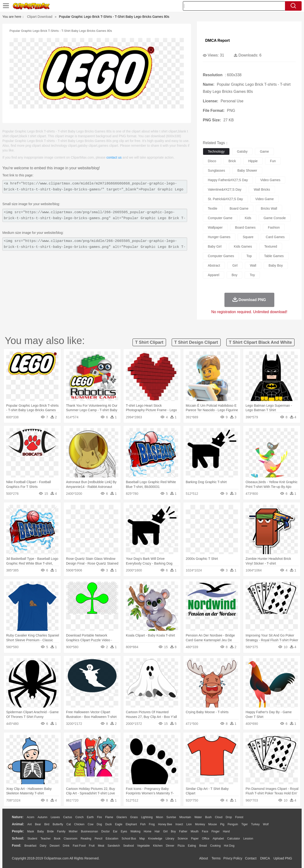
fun (273, 161)
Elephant (131, 824)
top (249, 256)
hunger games (219, 237)
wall (253, 265)
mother (73, 831)
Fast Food (79, 846)
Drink (66, 846)
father (183, 831)
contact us (114, 157)
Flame (109, 817)
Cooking (215, 846)
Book (57, 839)
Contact (251, 858)
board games (245, 227)
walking (135, 831)
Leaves (55, 817)
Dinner (170, 846)
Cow (90, 824)
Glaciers (122, 817)
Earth (90, 817)
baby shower (247, 170)
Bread (203, 846)
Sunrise (171, 817)
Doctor (106, 831)
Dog (99, 824)
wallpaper (215, 227)
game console (275, 218)
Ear (115, 831)
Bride (50, 831)
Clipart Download (40, 17)
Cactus (68, 817)
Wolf (266, 824)
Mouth (195, 831)
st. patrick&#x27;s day (225, 199)
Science (183, 839)
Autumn (42, 817)
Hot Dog (229, 846)
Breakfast (31, 846)
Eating (192, 846)
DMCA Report (217, 40)
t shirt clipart (149, 342)
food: (17, 845)
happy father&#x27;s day (228, 180)
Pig (222, 824)
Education (112, 839)
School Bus (129, 839)
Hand (226, 831)
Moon (160, 817)
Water (198, 817)
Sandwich (114, 846)
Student (32, 839)
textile (213, 208)
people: (18, 831)
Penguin (233, 824)
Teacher (46, 839)
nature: (18, 817)
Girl (165, 831)
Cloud (219, 817)
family (61, 831)
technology (216, 151)
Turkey (255, 824)
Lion (189, 824)
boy (234, 275)
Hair (157, 831)
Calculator (234, 839)
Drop (229, 817)
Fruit (92, 846)
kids (248, 218)
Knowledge (155, 839)
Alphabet (218, 839)
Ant (29, 824)
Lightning (147, 817)
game (264, 151)
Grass (134, 817)
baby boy (276, 265)
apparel (214, 275)
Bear (38, 824)
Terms (216, 858)
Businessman (90, 831)
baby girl (215, 246)
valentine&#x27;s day (225, 189)
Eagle (119, 824)
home (147, 831)
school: (18, 838)
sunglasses (216, 170)
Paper (195, 839)
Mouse (213, 824)
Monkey (200, 824)
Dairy (43, 846)
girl (235, 265)
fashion (274, 227)
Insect (179, 824)
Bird (47, 824)
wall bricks (262, 189)
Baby (40, 831)
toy (252, 275)
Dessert (55, 846)
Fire (99, 817)
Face (205, 831)
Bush (208, 817)
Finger (215, 831)
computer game (220, 218)
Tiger (245, 824)
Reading (86, 839)
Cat (69, 824)
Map (142, 839)
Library (170, 839)
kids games (243, 246)
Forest (239, 817)
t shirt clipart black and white (260, 342)
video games (270, 180)
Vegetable (143, 846)
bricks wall (269, 208)
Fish (143, 824)
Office (206, 839)
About (204, 858)
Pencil (98, 839)
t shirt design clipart (196, 342)
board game (239, 208)
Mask (31, 831)
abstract (214, 265)
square (248, 237)
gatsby (242, 151)
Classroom (70, 839)
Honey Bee (165, 824)
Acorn (31, 817)
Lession (248, 839)
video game (265, 199)
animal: (18, 824)
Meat (101, 846)
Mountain (185, 817)
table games (274, 256)
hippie (253, 161)
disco (212, 161)
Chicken (79, 824)
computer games (221, 256)
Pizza (181, 846)
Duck (108, 824)
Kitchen (158, 846)
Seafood (129, 846)
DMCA (265, 858)
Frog (152, 824)
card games (275, 237)
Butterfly (58, 824)
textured (271, 246)
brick (232, 161)
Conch (79, 817)
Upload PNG (283, 858)
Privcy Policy (233, 858)
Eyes (124, 831)
